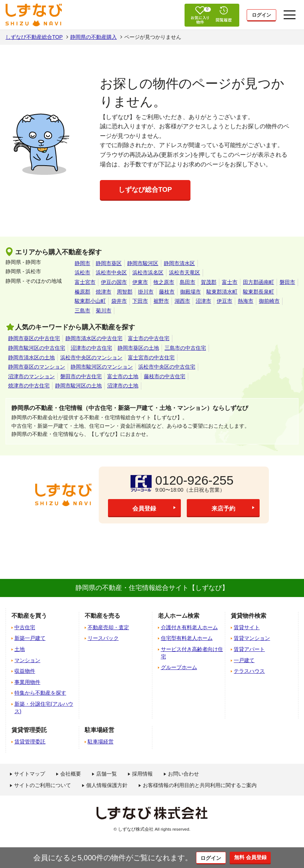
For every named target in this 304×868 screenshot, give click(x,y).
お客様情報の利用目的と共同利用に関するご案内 (200, 785)
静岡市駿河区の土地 (78, 386)
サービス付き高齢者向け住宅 (192, 653)
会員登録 (144, 508)
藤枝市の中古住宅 (165, 376)
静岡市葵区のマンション (37, 367)
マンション (27, 660)
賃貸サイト (247, 627)
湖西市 (182, 301)
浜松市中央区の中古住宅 (167, 367)
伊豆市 (224, 301)
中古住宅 (25, 627)
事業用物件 (27, 682)
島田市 (188, 282)
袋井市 (119, 301)
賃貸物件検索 (249, 616)
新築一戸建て (30, 638)
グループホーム (179, 667)
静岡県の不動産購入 (94, 37)
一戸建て (244, 660)
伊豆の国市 (114, 282)
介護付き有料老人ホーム (189, 627)
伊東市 (140, 282)
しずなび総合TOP (145, 190)
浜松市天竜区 (185, 272)
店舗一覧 (107, 774)
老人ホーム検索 (179, 616)
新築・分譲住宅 (44, 708)
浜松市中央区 (111, 272)
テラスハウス (249, 671)
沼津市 (203, 301)
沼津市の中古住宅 (91, 348)
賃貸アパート (249, 649)
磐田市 (287, 282)
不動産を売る (102, 616)
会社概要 (71, 774)
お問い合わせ (183, 774)
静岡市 (82, 263)
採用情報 (142, 774)
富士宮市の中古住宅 (151, 357)
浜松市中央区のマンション (91, 357)
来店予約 (223, 508)
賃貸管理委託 (30, 742)
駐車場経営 (101, 742)
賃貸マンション (252, 638)
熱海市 (246, 301)
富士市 (230, 282)
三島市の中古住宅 (185, 348)
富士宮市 (85, 282)
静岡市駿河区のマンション (102, 367)
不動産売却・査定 (108, 627)
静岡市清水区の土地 (31, 357)
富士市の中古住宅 (149, 338)
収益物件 (25, 671)
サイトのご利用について (43, 785)
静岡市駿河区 (143, 263)
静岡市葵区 (109, 263)
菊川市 (104, 311)
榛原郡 (82, 292)
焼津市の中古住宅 (29, 386)
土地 (20, 649)
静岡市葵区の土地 (138, 348)
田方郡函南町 (259, 282)
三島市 (82, 311)
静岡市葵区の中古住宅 (34, 338)
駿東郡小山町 (90, 301)
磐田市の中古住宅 (81, 376)
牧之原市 (164, 282)
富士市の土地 (123, 376)
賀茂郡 (209, 282)
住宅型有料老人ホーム (187, 638)
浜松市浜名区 (148, 272)
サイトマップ (30, 774)
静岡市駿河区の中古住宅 (37, 348)
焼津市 (104, 292)
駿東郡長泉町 (259, 292)
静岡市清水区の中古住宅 (94, 338)
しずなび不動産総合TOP (34, 37)
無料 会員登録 (255, 857)
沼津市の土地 (123, 386)
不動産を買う (29, 616)
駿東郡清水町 (222, 292)
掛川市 (146, 292)
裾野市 (161, 301)
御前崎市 (269, 301)
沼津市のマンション (31, 376)
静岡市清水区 (179, 263)
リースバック (103, 638)
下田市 (140, 301)
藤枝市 (167, 292)
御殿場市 (190, 292)
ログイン (261, 16)
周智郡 (125, 292)
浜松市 (82, 272)
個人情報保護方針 (107, 785)
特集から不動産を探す (40, 693)
